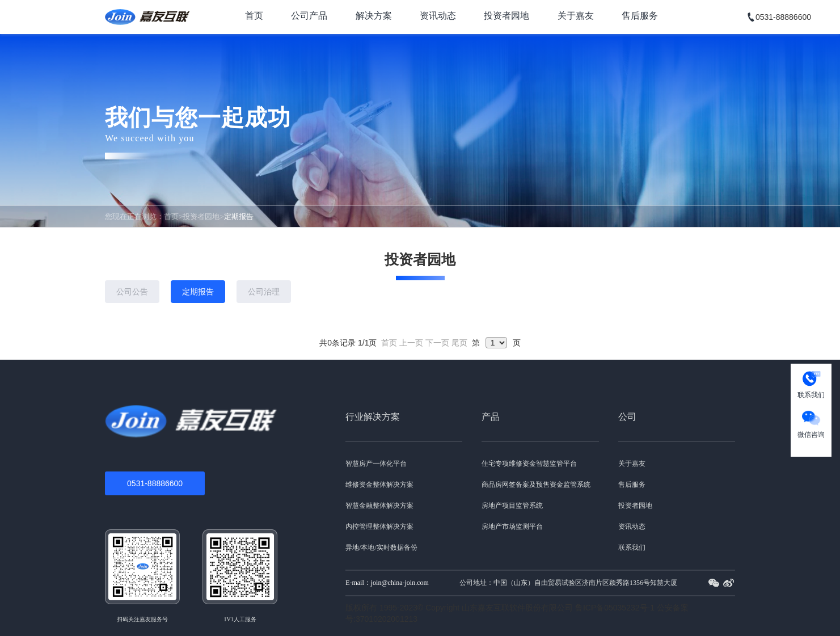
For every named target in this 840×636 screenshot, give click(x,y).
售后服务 (640, 16)
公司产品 (309, 16)
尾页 (459, 343)
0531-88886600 (155, 483)
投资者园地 (506, 16)
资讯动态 (438, 16)
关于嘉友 (576, 16)
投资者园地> (203, 216)
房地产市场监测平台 (512, 527)
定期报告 (198, 292)
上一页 (411, 343)
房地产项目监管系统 (512, 506)
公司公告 (132, 292)
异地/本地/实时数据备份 (381, 547)
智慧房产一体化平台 (376, 464)
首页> (173, 216)
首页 (254, 16)
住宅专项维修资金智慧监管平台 (529, 464)
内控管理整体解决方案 (379, 527)
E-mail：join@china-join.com (387, 583)
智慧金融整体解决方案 (379, 506)
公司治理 (264, 292)
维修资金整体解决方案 (379, 485)
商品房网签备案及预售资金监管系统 (536, 485)
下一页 (437, 343)
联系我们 (632, 547)
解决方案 (374, 16)
